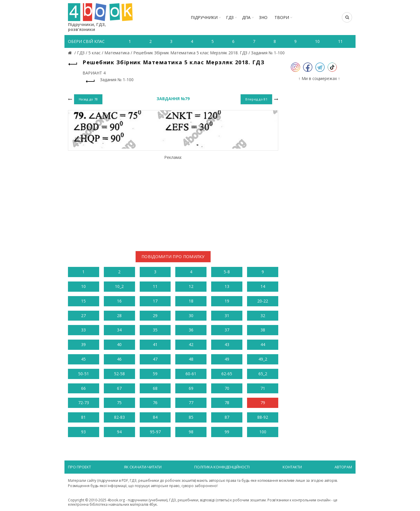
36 (191, 330)
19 (227, 301)
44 (263, 344)
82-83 (119, 417)
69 (191, 388)
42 (191, 344)
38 (263, 330)
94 (119, 432)
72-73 (84, 403)
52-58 (119, 374)
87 (227, 417)
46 (119, 359)
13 (227, 286)
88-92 (263, 417)
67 (119, 388)
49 (227, 359)
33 (83, 330)
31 (227, 316)
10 (83, 286)
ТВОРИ (282, 17)
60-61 (191, 374)
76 (155, 403)
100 (263, 432)
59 (155, 374)
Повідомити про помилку (173, 257)
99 (227, 432)
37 (227, 330)
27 (83, 316)
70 (227, 388)
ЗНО (263, 17)
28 (119, 316)
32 (263, 316)
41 (155, 344)
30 (191, 316)
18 (191, 301)
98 (191, 432)
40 (119, 344)
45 (83, 359)
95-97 (155, 432)
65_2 (263, 374)
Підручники (204, 17)
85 (191, 417)
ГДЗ (230, 17)
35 (155, 330)
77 (191, 403)
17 (155, 301)
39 (83, 344)
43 (227, 344)
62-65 (227, 374)
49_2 (263, 359)
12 (191, 286)
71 (263, 388)
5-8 (227, 272)
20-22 (263, 301)
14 (263, 286)
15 (83, 301)
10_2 (119, 286)
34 (119, 330)
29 (155, 316)
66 (83, 388)
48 (191, 359)
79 (263, 403)
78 (227, 403)
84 (155, 417)
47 (155, 359)
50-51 (84, 374)
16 (119, 301)
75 (119, 403)
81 (83, 417)
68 (155, 388)
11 (155, 286)
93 (83, 432)
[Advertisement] (173, 201)
